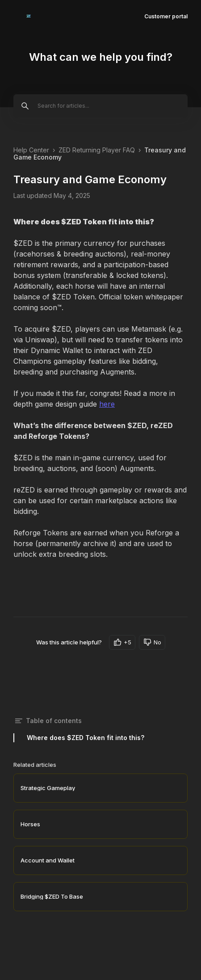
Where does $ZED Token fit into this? (86, 738)
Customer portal (166, 16)
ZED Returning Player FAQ (97, 150)
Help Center (31, 150)
